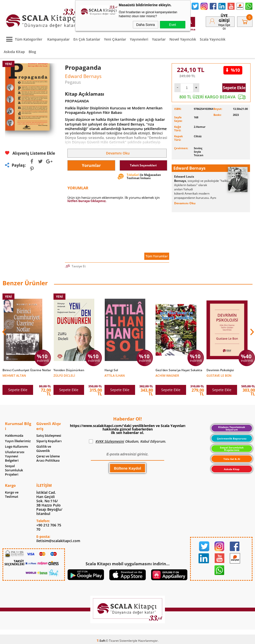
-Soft (102, 641)
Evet (172, 25)
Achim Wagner (167, 375)
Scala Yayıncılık (213, 39)
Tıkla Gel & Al (232, 459)
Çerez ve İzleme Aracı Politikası (48, 458)
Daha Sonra (146, 25)
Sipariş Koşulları (49, 441)
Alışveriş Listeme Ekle (30, 153)
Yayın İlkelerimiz (18, 441)
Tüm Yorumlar (157, 256)
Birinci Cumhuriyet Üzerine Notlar (27, 370)
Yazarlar (159, 39)
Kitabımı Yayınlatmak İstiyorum (232, 428)
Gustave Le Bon (219, 375)
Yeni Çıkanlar (115, 39)
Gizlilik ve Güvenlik (44, 449)
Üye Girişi (224, 18)
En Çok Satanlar (87, 39)
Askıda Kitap (14, 52)
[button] (252, 332)
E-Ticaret (112, 641)
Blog (32, 52)
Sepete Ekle (234, 88)
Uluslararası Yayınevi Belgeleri (15, 456)
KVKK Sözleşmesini (110, 441)
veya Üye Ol (224, 27)
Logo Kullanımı (17, 447)
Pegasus (73, 82)
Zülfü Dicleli (64, 375)
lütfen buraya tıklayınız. (87, 201)
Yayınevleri (139, 39)
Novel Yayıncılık (183, 39)
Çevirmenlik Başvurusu (232, 438)
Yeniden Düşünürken (69, 370)
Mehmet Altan (14, 375)
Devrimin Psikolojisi (220, 370)
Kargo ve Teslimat (12, 495)
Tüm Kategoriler (23, 39)
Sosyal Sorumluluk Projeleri (14, 470)
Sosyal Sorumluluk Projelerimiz (232, 449)
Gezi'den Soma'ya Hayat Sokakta (179, 370)
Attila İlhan (115, 375)
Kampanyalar (58, 39)
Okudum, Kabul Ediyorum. (127, 441)
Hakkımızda (14, 436)
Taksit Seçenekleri (143, 165)
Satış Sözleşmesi (49, 436)
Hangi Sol (111, 370)
